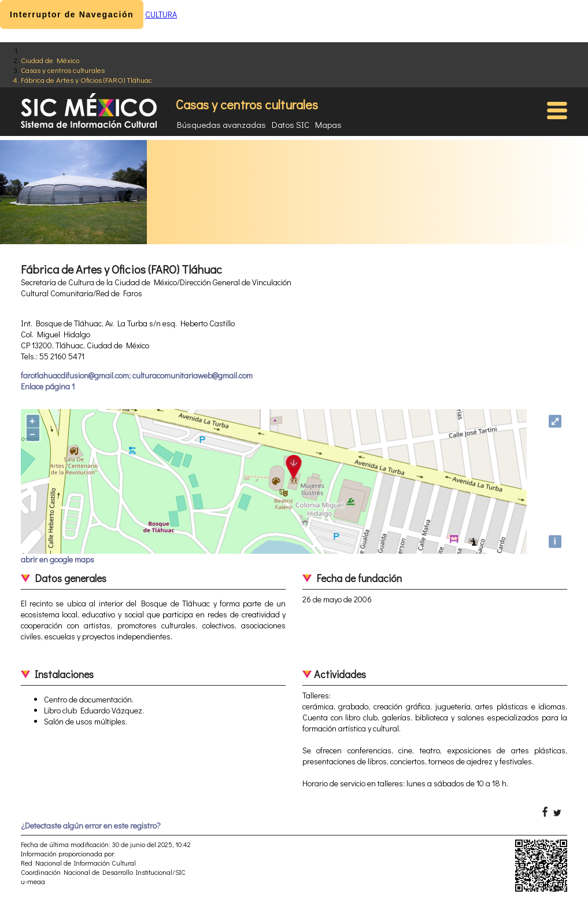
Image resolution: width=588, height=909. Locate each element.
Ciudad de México (50, 60)
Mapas (328, 124)
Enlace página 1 (48, 386)
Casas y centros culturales (63, 70)
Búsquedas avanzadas (221, 124)
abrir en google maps (58, 559)
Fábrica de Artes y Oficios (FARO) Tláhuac (86, 80)
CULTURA (161, 14)
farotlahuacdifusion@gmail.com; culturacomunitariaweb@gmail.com (137, 375)
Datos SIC (291, 124)
